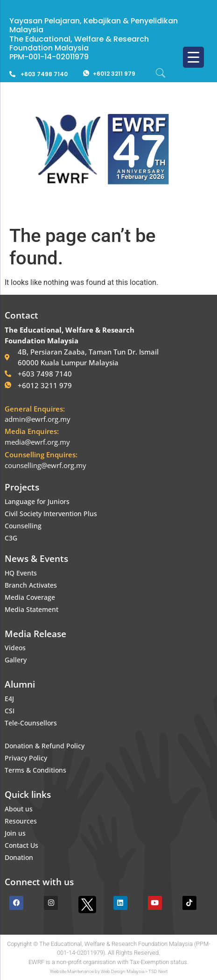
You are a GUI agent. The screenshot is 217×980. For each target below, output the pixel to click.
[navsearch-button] (165, 74)
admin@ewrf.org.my (38, 419)
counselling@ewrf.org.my (45, 465)
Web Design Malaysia (122, 971)
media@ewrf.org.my (37, 442)
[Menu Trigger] (193, 57)
